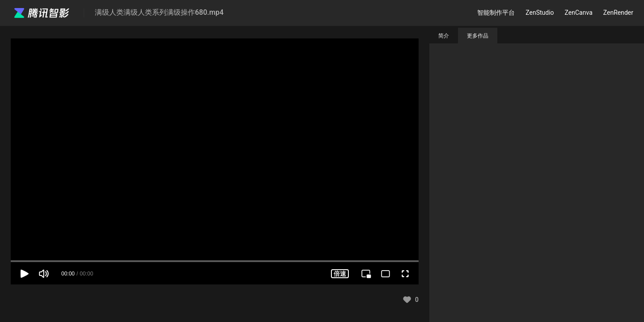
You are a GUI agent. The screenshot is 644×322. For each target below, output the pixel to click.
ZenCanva (579, 13)
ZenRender (618, 13)
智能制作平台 (496, 13)
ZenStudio (540, 13)
